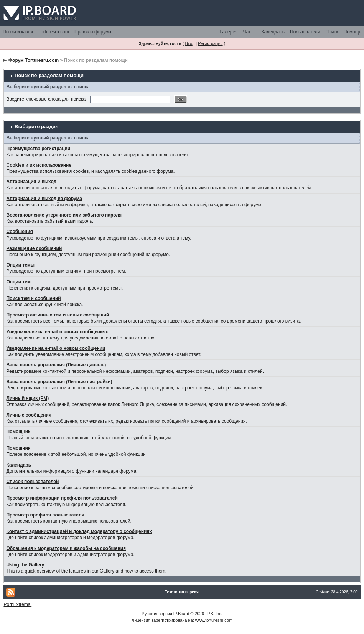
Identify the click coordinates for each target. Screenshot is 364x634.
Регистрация (210, 43)
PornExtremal (17, 604)
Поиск (332, 32)
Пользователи (305, 32)
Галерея (229, 32)
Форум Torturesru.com (34, 60)
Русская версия (157, 614)
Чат (247, 32)
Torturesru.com (54, 32)
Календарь (273, 32)
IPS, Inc (214, 614)
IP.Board (181, 614)
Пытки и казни (18, 32)
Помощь (352, 32)
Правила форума (93, 32)
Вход (190, 43)
